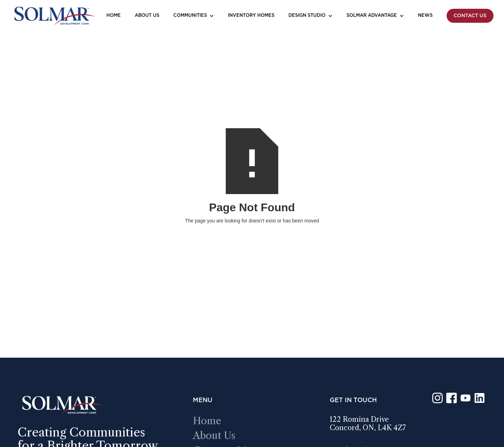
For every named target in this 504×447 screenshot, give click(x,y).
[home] (54, 16)
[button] (194, 16)
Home (114, 16)
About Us (147, 16)
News (425, 16)
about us (214, 435)
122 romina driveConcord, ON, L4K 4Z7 (368, 424)
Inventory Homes (251, 16)
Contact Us (470, 16)
